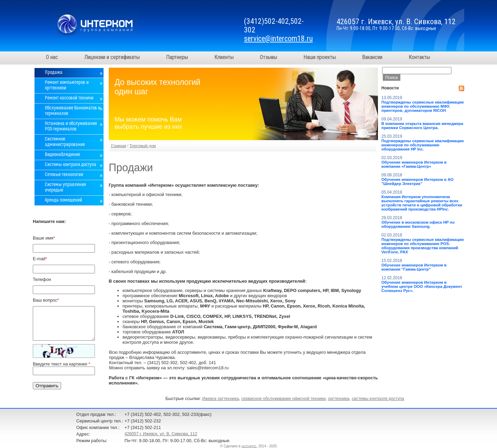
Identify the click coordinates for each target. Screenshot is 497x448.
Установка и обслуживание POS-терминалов (71, 126)
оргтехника (339, 399)
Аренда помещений (64, 200)
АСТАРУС (249, 446)
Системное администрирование (65, 142)
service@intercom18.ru (278, 38)
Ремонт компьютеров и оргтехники (67, 85)
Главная (119, 146)
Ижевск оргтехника (220, 399)
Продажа (54, 72)
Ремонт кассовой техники (69, 98)
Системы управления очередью (65, 187)
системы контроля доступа (378, 399)
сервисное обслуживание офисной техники (283, 399)
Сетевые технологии (64, 175)
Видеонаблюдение (62, 155)
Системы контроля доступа (71, 165)
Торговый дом (143, 146)
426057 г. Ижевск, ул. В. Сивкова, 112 (161, 434)
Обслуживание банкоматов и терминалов (73, 111)
